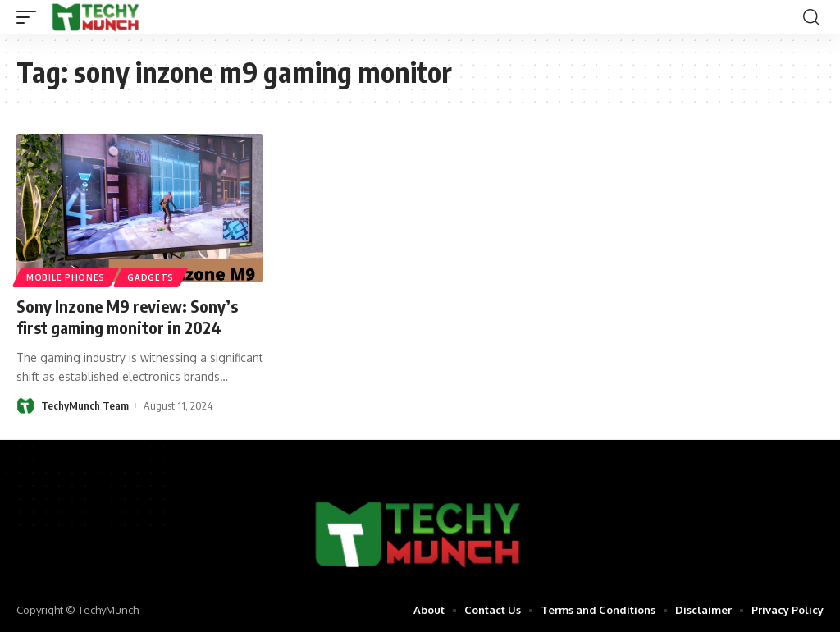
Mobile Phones (66, 277)
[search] (811, 17)
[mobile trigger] (30, 17)
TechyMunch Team (85, 405)
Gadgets (151, 277)
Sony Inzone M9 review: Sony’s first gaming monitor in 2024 (127, 316)
